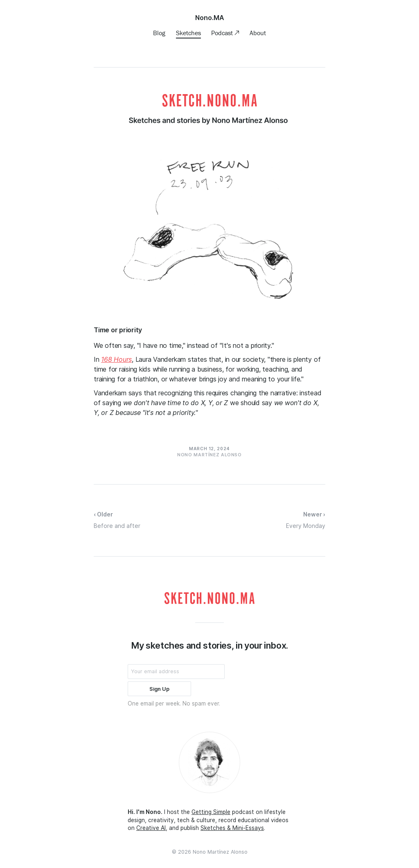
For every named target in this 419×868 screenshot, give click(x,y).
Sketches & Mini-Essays (232, 828)
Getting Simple (211, 812)
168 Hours (116, 359)
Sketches (188, 33)
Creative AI (151, 828)
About (258, 33)
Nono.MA (210, 18)
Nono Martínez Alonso (220, 852)
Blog (159, 33)
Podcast (223, 33)
